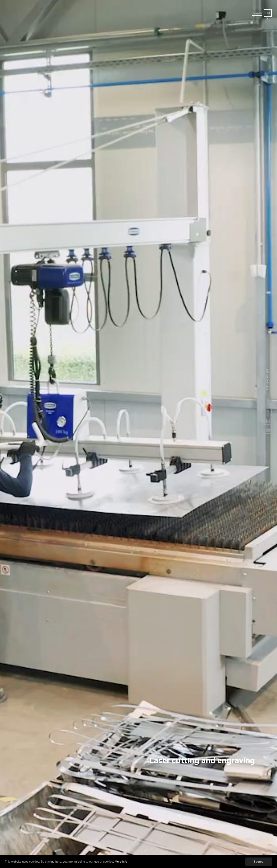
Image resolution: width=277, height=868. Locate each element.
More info (121, 862)
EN (268, 13)
